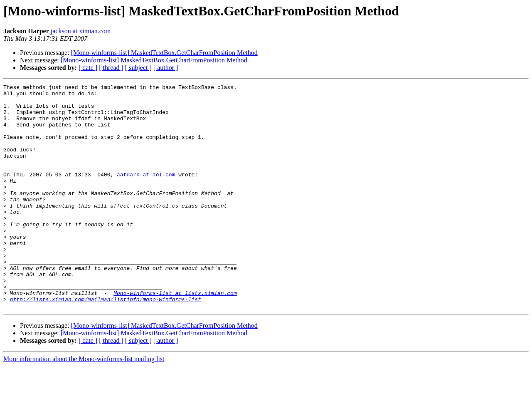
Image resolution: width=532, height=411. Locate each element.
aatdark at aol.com (146, 193)
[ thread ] (111, 68)
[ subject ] (138, 68)
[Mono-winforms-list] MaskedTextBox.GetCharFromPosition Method (164, 53)
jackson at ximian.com (81, 31)
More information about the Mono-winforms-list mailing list (84, 404)
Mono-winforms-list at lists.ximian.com (175, 335)
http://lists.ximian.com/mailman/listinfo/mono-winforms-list (106, 343)
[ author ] (166, 68)
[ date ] (88, 68)
